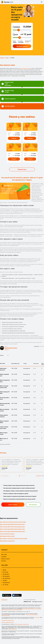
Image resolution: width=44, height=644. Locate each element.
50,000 (30, 32)
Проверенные (6, 583)
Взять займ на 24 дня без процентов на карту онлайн (13, 522)
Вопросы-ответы (6, 559)
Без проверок (6, 576)
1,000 (14, 32)
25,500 (22, 32)
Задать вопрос (13, 505)
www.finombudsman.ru (12, 629)
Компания (4, 557)
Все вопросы (33, 505)
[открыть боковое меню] (42, 2)
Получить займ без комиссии (7, 534)
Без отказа (5, 572)
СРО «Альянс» (37, 617)
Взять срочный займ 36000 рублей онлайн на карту (12, 524)
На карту (5, 580)
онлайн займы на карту (25, 68)
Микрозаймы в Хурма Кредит (7, 541)
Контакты (4, 561)
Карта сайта (4, 600)
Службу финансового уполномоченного (22, 624)
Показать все (22, 169)
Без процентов (6, 578)
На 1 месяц (5, 585)
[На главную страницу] (7, 2)
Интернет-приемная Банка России (8, 622)
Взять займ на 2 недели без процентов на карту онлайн (14, 539)
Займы (4, 570)
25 (31, 40)
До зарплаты (6, 574)
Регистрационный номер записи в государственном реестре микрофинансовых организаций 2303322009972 (21, 609)
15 (22, 40)
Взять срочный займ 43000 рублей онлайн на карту (12, 531)
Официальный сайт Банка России (8, 620)
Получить (22, 46)
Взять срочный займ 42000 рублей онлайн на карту (12, 529)
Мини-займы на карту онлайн (7, 536)
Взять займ (4, 555)
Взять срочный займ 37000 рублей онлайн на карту (12, 527)
